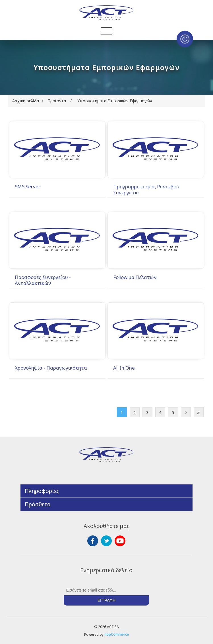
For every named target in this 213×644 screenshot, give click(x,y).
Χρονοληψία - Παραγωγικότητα (51, 368)
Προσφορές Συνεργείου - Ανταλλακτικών (43, 280)
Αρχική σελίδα (26, 101)
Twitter (106, 541)
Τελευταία (199, 412)
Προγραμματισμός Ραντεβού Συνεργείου (146, 190)
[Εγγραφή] (106, 590)
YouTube (120, 541)
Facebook (93, 541)
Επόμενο (186, 412)
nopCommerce (117, 634)
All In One (124, 368)
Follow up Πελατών (135, 277)
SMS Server (28, 187)
